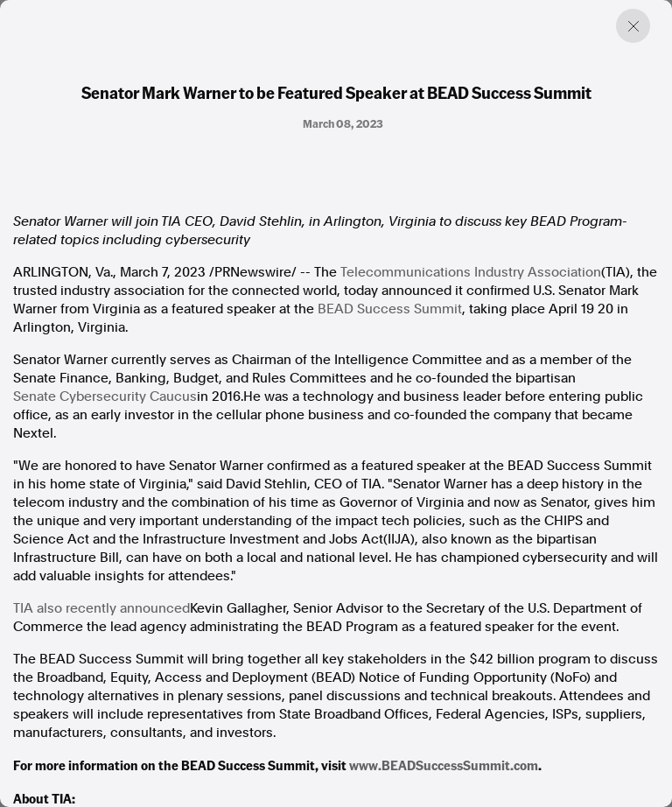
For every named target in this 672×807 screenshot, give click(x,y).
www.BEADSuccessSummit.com (444, 765)
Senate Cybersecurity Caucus (105, 396)
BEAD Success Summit (390, 309)
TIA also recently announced (101, 608)
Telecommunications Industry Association (471, 272)
